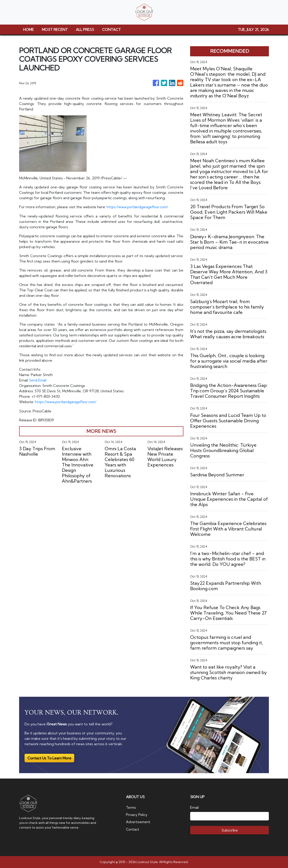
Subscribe (230, 830)
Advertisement (139, 822)
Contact (133, 829)
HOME (28, 30)
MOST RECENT (55, 30)
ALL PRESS (85, 30)
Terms (131, 807)
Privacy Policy (137, 815)
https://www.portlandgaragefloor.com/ (139, 207)
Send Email (38, 380)
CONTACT (111, 30)
